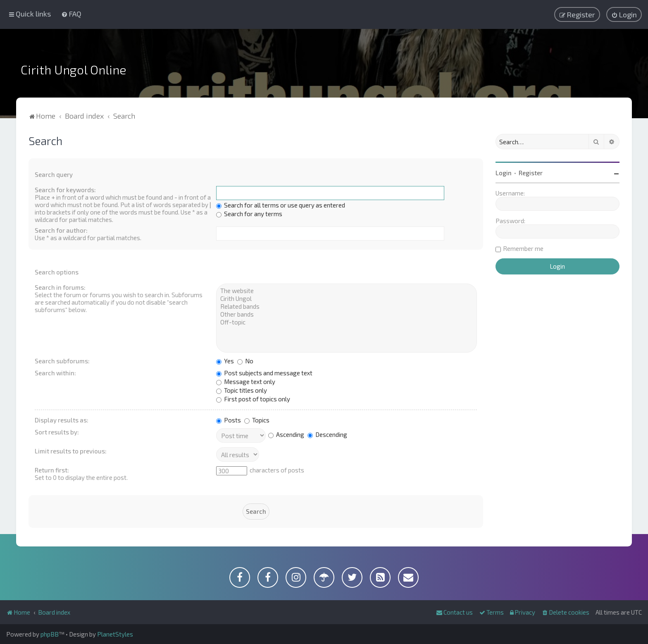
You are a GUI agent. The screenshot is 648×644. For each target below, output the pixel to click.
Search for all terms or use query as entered (281, 205)
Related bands (347, 306)
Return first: (52, 470)
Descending (327, 434)
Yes (225, 361)
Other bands (347, 314)
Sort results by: (57, 432)
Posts (229, 420)
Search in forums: (60, 287)
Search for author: (61, 230)
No (245, 361)
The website (347, 291)
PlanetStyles (115, 634)
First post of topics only (253, 399)
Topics (257, 420)
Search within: (55, 373)
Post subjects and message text (264, 373)
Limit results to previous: (71, 451)
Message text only (246, 382)
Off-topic (347, 322)
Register (531, 173)
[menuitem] (71, 14)
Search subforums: (62, 361)
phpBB (50, 634)
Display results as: (62, 420)
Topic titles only (242, 390)
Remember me (523, 248)
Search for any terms (249, 214)
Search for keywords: (65, 190)
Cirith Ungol (347, 299)
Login (504, 173)
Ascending (286, 434)
